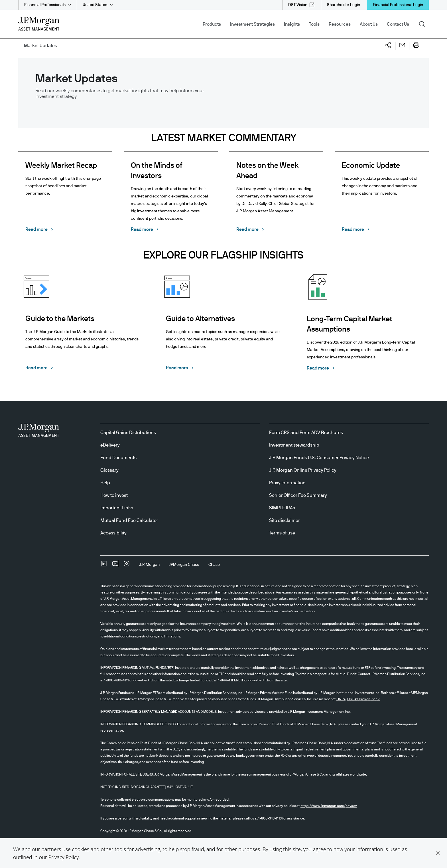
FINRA (341, 699)
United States (95, 5)
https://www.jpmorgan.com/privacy (329, 806)
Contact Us (398, 24)
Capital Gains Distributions (128, 433)
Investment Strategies (252, 24)
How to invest (114, 495)
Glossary (109, 470)
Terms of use (282, 533)
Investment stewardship (294, 445)
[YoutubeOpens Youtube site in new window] (115, 566)
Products (212, 24)
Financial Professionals (45, 5)
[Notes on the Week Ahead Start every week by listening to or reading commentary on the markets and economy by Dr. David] (276, 196)
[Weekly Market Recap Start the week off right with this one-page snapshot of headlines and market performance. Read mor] (65, 196)
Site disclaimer (285, 520)
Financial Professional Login (398, 5)
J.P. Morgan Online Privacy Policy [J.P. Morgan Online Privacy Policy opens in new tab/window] (303, 470)
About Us (369, 24)
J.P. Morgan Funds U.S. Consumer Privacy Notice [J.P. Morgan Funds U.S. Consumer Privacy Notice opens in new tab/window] (319, 458)
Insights (292, 24)
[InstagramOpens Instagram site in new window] (127, 566)
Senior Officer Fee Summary (298, 495)
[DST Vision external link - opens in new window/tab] (301, 5)
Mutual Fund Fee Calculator (129, 520)
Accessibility (113, 533)
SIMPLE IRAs (282, 508)
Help (105, 483)
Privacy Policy (63, 857)
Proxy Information (287, 483)
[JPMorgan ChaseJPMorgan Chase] (184, 565)
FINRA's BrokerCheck (363, 699)
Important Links (117, 508)
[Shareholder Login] (344, 5)
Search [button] (424, 24)
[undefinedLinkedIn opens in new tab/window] (104, 566)
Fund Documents (118, 458)
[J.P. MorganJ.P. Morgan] (149, 565)
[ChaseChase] (214, 565)
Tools (314, 24)
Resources (340, 24)
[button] (438, 853)
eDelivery (110, 445)
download (141, 680)
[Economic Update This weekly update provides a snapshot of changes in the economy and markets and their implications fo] (382, 196)
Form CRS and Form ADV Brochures (306, 433)
